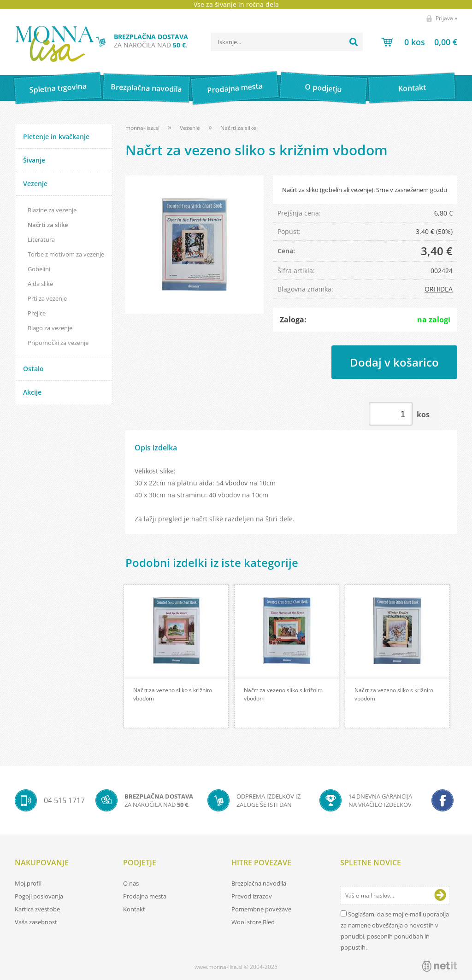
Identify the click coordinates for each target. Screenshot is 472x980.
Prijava (446, 18)
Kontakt (412, 88)
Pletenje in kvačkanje (56, 137)
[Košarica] (419, 42)
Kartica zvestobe (37, 909)
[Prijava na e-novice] (440, 895)
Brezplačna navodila (146, 88)
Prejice (37, 313)
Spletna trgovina (58, 88)
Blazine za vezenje (52, 210)
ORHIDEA (439, 289)
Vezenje (35, 184)
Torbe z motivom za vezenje (66, 254)
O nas (131, 883)
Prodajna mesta (235, 88)
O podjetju (323, 88)
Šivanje (34, 160)
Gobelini (39, 269)
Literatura (41, 239)
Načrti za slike (48, 225)
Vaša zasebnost (36, 922)
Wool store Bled (253, 922)
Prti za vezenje (47, 298)
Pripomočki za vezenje (58, 343)
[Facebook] (442, 800)
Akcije (32, 392)
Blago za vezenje (50, 328)
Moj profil (28, 883)
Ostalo (33, 369)
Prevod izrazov (252, 896)
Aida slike (40, 284)
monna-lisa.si (142, 128)
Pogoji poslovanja (39, 896)
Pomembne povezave (261, 909)
